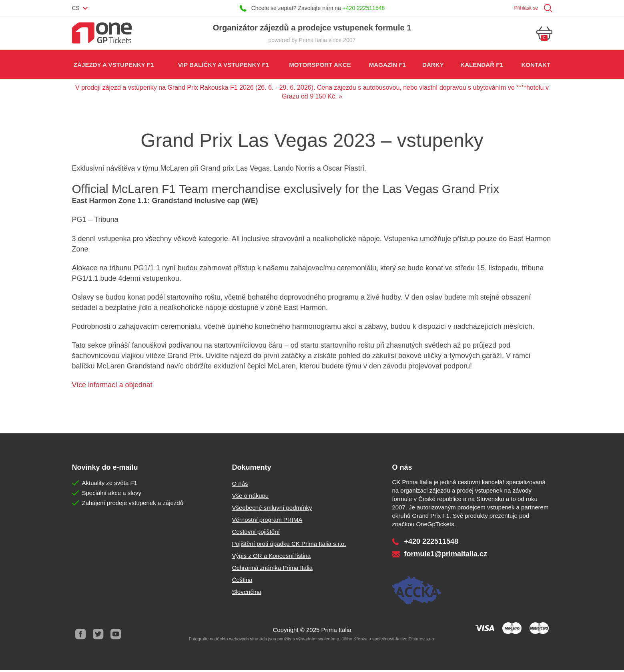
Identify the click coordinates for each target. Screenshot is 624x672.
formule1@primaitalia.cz (445, 556)
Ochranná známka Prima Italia (272, 570)
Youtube (116, 636)
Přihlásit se (524, 8)
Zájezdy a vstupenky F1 (114, 66)
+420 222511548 (364, 8)
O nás (240, 486)
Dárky (432, 66)
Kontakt (536, 66)
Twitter (98, 636)
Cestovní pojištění (256, 534)
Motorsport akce (319, 66)
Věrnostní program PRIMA (267, 522)
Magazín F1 (387, 66)
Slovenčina (246, 594)
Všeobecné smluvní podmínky (272, 510)
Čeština (242, 582)
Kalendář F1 (482, 66)
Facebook (81, 636)
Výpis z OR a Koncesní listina (271, 558)
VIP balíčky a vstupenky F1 (223, 66)
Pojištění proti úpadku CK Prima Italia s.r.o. (289, 546)
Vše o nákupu (250, 498)
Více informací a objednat (113, 387)
